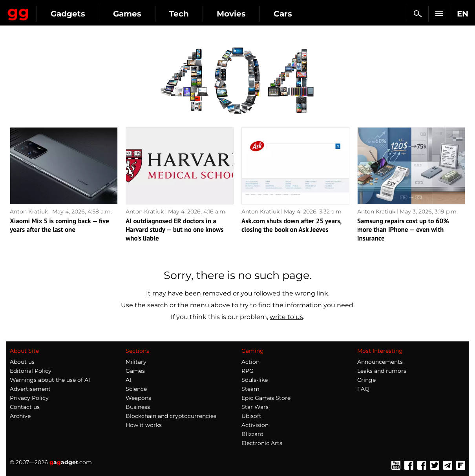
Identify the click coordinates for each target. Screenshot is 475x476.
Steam (250, 389)
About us (22, 362)
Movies (300, 14)
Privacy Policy (29, 398)
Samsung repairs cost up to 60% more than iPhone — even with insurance (403, 230)
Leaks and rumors (382, 371)
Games (196, 14)
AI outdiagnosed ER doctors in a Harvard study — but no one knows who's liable (174, 230)
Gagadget (53, 10)
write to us (286, 317)
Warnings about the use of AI (50, 380)
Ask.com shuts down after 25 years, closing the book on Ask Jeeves (291, 225)
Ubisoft (251, 416)
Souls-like (255, 380)
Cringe (366, 380)
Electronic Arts (262, 443)
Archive (20, 416)
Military (136, 362)
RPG (248, 371)
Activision (255, 425)
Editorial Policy (31, 371)
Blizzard (252, 434)
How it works (144, 425)
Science (136, 389)
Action (250, 362)
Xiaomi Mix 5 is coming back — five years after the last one (59, 225)
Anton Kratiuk (29, 212)
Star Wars (255, 407)
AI (128, 380)
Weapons (138, 398)
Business (138, 407)
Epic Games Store (266, 398)
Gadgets (137, 14)
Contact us (25, 407)
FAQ (363, 389)
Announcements (380, 362)
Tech (248, 14)
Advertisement (30, 389)
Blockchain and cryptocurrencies (171, 416)
